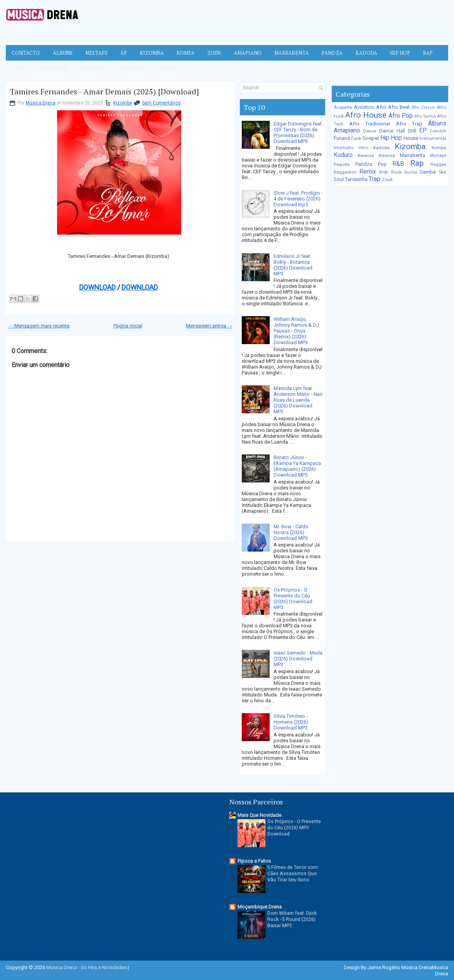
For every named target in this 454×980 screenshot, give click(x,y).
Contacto (26, 53)
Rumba (411, 172)
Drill (412, 131)
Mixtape (97, 53)
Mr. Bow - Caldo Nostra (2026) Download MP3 (291, 532)
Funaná (342, 138)
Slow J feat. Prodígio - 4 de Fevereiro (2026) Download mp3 (298, 199)
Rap (428, 53)
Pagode (342, 164)
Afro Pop (93, 68)
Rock (396, 172)
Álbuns (63, 53)
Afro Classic (423, 107)
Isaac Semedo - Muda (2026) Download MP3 (298, 659)
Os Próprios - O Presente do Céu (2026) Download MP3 (293, 599)
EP (124, 53)
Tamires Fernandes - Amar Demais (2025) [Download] (104, 92)
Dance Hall (392, 131)
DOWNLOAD (97, 287)
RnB (384, 172)
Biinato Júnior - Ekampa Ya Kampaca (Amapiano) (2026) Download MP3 (297, 466)
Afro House (53, 68)
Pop (382, 164)
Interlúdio (344, 148)
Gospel (168, 68)
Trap (18, 68)
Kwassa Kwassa (376, 155)
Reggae (438, 164)
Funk (356, 138)
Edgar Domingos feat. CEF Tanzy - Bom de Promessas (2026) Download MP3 (298, 132)
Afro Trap (409, 124)
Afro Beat (132, 68)
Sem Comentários (161, 103)
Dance (370, 131)
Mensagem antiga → (209, 326)
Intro (363, 148)
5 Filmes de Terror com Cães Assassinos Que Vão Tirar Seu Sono (293, 874)
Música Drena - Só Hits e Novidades (86, 967)
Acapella (343, 107)
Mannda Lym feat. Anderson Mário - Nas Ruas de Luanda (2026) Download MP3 (298, 400)
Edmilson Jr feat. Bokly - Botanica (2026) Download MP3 (293, 265)
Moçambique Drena (260, 907)
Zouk (214, 53)
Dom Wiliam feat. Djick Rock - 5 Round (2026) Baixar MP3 (292, 919)
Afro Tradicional (370, 124)
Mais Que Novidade (259, 815)
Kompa (185, 53)
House (411, 138)
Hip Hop (400, 53)
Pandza (332, 53)
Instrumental (433, 138)
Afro (381, 107)
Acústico (364, 107)
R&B (398, 164)
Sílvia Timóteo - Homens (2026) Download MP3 (291, 722)
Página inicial (128, 326)
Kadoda (366, 53)
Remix (368, 172)
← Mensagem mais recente (39, 326)
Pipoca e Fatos (254, 861)
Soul (339, 179)
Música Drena (41, 103)
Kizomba (152, 53)
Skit (442, 172)
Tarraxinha (356, 179)
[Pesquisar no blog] (279, 88)
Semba (428, 172)
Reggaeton (345, 172)
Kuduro (343, 155)
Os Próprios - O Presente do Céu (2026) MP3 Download (294, 828)
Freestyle (438, 131)
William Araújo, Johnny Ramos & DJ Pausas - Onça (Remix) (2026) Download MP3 (296, 331)
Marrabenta (292, 53)
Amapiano (248, 53)
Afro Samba (425, 116)
